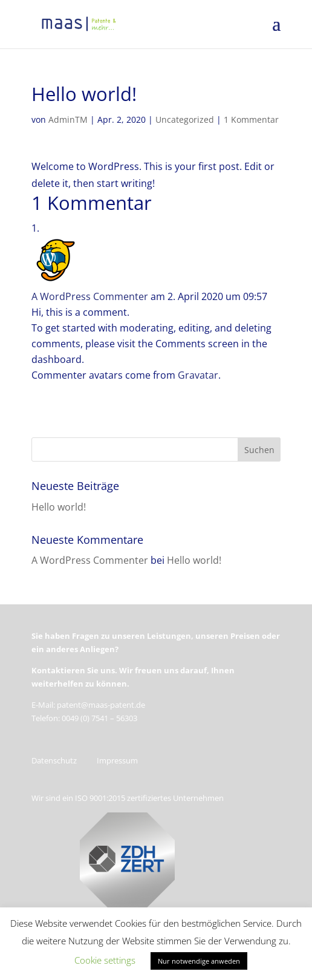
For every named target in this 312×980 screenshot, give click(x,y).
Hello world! (59, 507)
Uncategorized (185, 119)
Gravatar (198, 375)
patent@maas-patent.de (101, 705)
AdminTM (68, 119)
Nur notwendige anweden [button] (199, 961)
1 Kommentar (251, 119)
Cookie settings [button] (105, 960)
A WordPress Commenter (90, 296)
